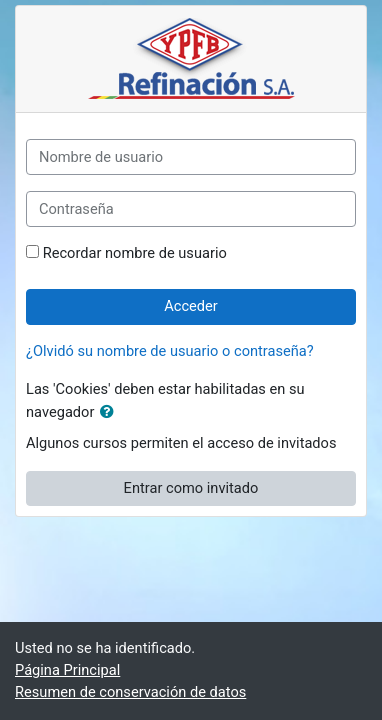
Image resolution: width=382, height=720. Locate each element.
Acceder (191, 306)
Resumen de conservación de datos (130, 692)
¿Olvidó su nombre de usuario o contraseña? (170, 351)
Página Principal (67, 670)
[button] (111, 413)
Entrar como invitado (191, 488)
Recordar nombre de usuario (135, 253)
